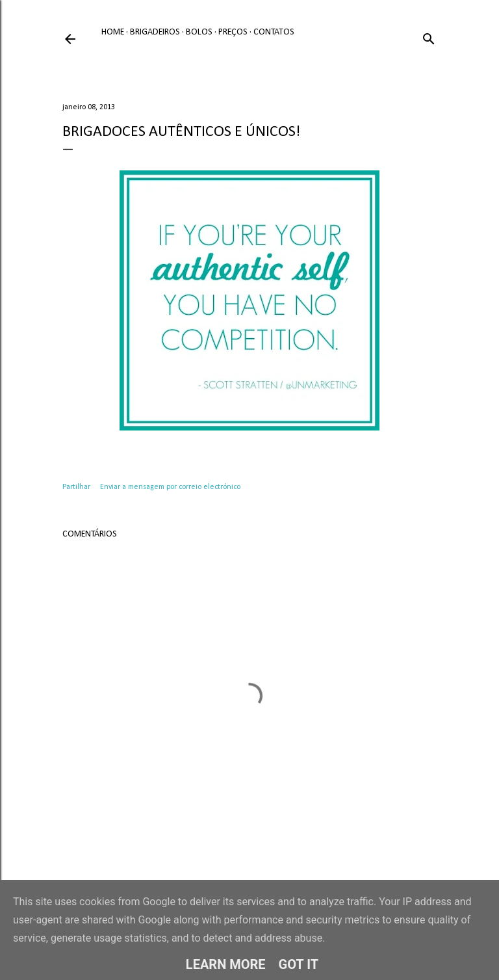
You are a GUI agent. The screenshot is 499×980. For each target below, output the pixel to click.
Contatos (274, 32)
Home (113, 32)
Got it (299, 964)
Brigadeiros (155, 32)
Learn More (226, 964)
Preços (233, 32)
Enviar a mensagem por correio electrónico (170, 487)
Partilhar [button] (76, 487)
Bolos (199, 32)
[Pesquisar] (429, 37)
